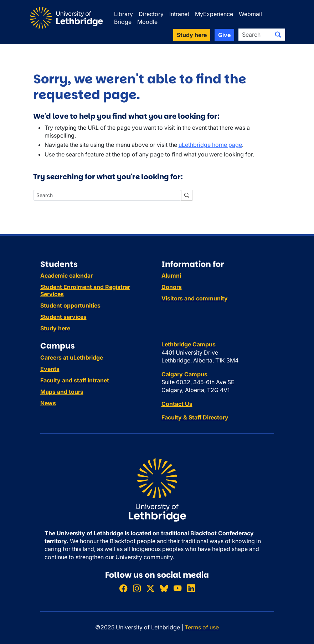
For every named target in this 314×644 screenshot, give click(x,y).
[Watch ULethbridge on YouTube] (177, 589)
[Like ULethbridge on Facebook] (123, 589)
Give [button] (224, 35)
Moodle (147, 22)
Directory (151, 14)
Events (50, 369)
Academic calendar (66, 275)
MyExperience (214, 14)
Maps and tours (62, 392)
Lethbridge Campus (189, 344)
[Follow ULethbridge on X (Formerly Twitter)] (150, 589)
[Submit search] (278, 35)
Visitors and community (195, 298)
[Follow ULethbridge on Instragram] (137, 589)
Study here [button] (192, 35)
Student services (63, 317)
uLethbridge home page (210, 145)
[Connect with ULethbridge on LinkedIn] (191, 589)
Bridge (123, 22)
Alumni (171, 275)
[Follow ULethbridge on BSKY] (164, 589)
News (48, 403)
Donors (172, 287)
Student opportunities (70, 305)
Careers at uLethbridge (72, 357)
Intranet (179, 14)
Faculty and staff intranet (75, 380)
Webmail (250, 14)
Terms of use (202, 627)
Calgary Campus (184, 374)
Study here (55, 328)
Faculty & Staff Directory (195, 417)
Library (123, 14)
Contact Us (177, 404)
